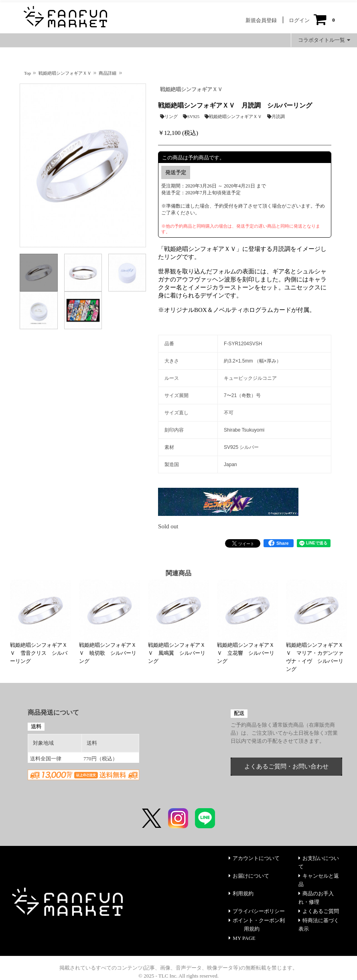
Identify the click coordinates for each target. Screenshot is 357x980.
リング (169, 116)
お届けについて (249, 876)
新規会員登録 (261, 20)
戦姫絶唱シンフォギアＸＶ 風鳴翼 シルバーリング (177, 653)
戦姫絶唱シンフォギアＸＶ (191, 89)
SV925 (191, 116)
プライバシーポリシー (257, 911)
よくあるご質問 (319, 911)
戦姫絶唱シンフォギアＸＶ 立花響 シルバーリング (246, 653)
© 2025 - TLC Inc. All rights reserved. (178, 976)
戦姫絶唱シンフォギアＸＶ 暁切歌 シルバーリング (108, 653)
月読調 (276, 116)
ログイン (299, 20)
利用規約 (241, 893)
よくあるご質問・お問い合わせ (286, 766)
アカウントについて (254, 858)
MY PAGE (242, 938)
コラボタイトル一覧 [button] (324, 40)
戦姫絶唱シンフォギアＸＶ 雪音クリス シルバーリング (39, 653)
